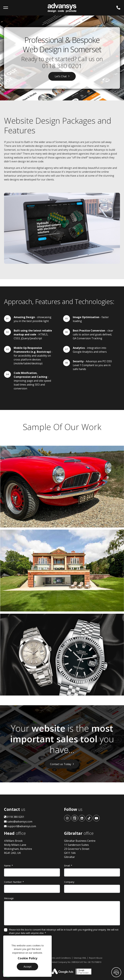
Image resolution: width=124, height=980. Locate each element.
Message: (9, 898)
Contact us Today (61, 764)
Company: (69, 882)
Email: (68, 866)
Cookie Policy (28, 958)
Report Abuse (96, 958)
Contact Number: (14, 882)
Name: (8, 866)
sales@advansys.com (18, 822)
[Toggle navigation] (6, 8)
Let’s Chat (61, 76)
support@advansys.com (20, 826)
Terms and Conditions (60, 958)
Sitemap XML (80, 958)
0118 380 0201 (62, 66)
